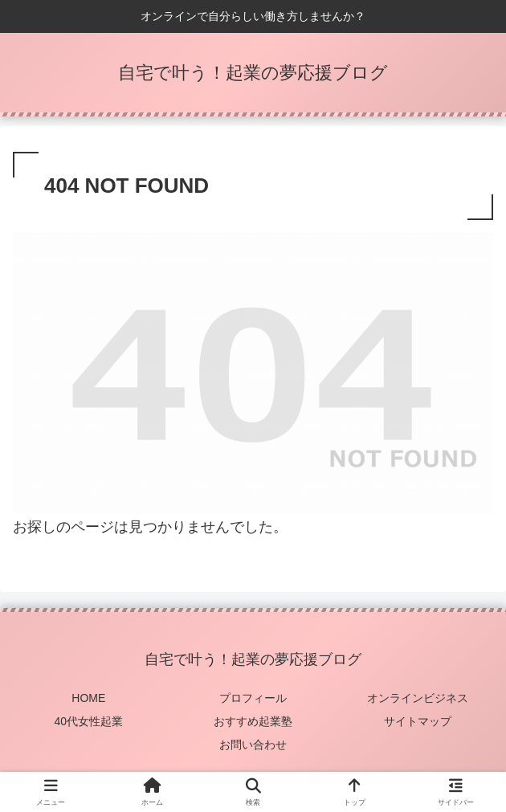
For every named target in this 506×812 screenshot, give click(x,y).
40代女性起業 (89, 721)
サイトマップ (418, 721)
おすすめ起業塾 (253, 721)
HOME (88, 698)
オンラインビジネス (418, 698)
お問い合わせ (253, 745)
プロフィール (253, 698)
